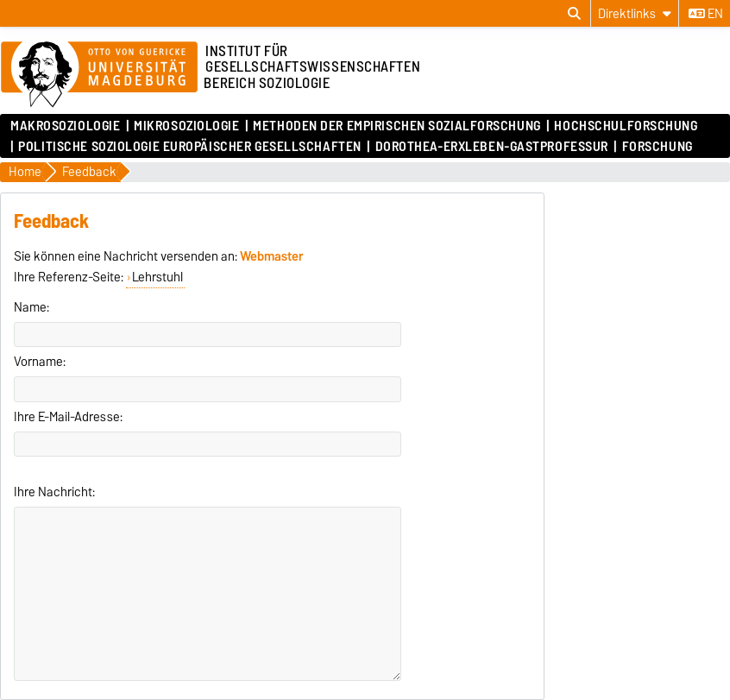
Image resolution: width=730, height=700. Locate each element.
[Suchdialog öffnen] (574, 14)
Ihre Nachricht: (54, 492)
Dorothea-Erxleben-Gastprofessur (492, 147)
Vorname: (40, 362)
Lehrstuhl (157, 277)
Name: (31, 307)
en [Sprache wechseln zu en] (706, 14)
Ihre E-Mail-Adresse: (68, 417)
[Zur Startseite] (99, 75)
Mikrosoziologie (186, 126)
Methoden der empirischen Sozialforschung (396, 126)
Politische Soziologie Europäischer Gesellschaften (189, 147)
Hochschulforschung (626, 126)
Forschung (658, 147)
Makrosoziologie (65, 126)
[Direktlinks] (635, 13)
